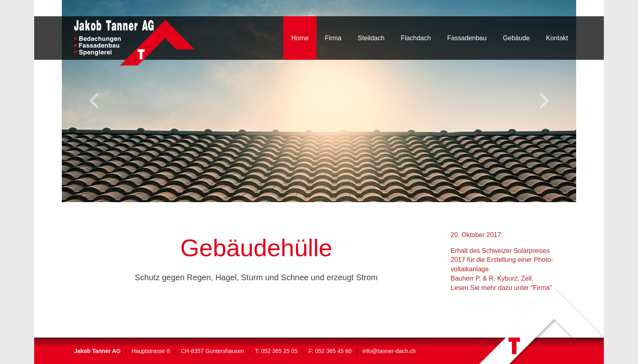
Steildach (371, 38)
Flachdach (416, 38)
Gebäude (516, 38)
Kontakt (557, 38)
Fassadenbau (467, 38)
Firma (333, 38)
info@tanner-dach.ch (389, 351)
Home (300, 38)
